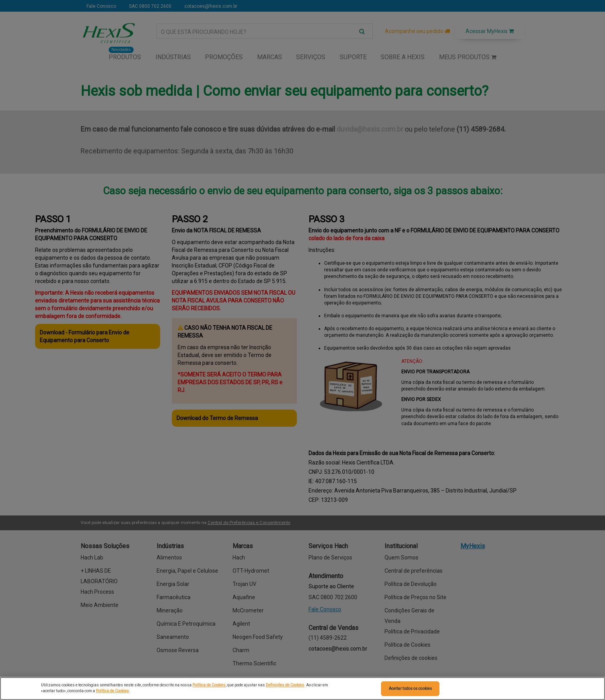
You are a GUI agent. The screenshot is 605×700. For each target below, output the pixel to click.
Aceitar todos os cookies (410, 689)
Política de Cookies (209, 685)
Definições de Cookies (285, 685)
